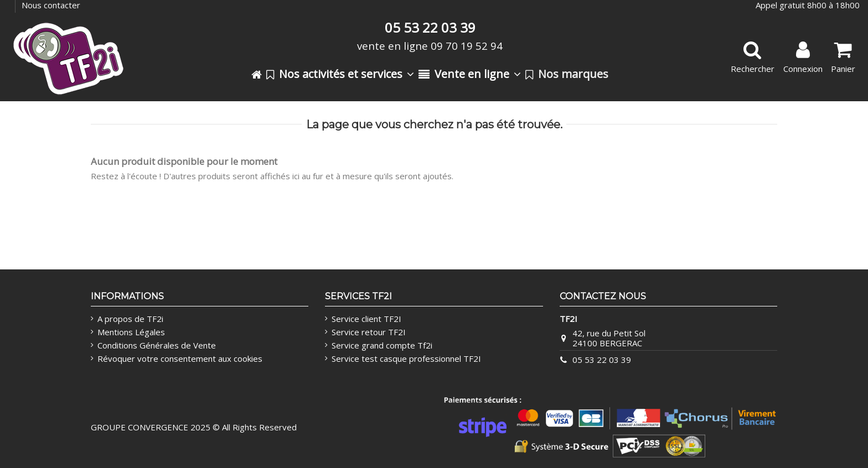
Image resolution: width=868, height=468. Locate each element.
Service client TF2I (366, 319)
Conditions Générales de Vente (157, 345)
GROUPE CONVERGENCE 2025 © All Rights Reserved (194, 427)
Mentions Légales (131, 332)
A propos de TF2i (130, 319)
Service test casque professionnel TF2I (406, 358)
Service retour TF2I (369, 332)
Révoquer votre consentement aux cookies (180, 358)
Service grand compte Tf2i (382, 345)
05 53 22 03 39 (602, 360)
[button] (340, 75)
